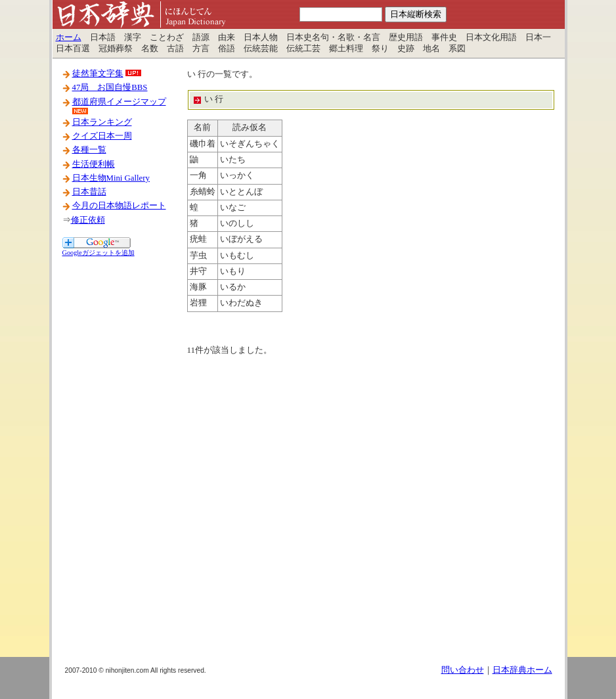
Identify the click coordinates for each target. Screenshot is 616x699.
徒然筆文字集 (98, 74)
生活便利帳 (94, 164)
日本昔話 (89, 192)
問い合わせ (463, 670)
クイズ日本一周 (102, 136)
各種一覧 (89, 150)
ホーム (69, 37)
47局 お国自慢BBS (110, 87)
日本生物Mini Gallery (111, 178)
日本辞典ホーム (522, 670)
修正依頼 (88, 220)
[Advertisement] (115, 455)
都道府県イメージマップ (119, 102)
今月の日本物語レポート (119, 206)
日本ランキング (102, 122)
